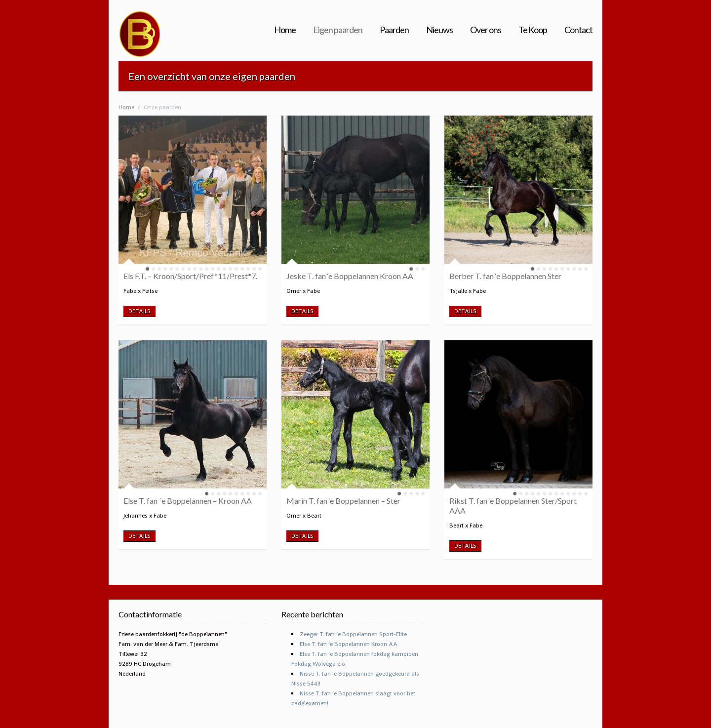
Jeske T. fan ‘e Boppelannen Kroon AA (350, 276)
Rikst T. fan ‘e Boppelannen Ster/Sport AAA (513, 506)
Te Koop (533, 30)
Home (285, 30)
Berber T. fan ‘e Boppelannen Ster (505, 276)
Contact (578, 30)
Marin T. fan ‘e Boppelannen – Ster (343, 501)
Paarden (394, 30)
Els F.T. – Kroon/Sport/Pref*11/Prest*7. (190, 276)
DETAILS (139, 311)
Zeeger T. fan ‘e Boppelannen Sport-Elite (353, 634)
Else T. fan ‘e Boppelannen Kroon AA (349, 644)
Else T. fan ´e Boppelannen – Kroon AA (188, 501)
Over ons (486, 30)
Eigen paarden (338, 30)
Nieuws (439, 30)
